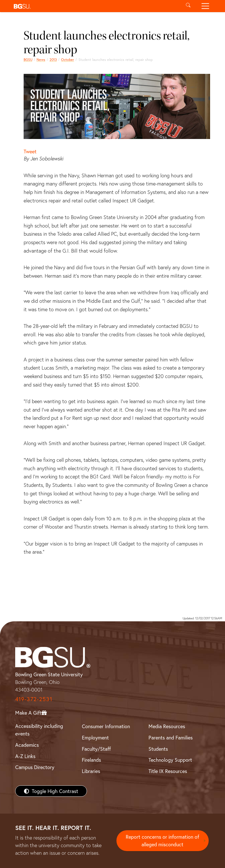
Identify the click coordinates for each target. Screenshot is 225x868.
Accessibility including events (39, 730)
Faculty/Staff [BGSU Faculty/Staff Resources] (96, 749)
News (41, 59)
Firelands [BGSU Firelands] (91, 760)
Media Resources (167, 726)
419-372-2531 (34, 699)
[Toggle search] (188, 6)
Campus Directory (35, 767)
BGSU (28, 59)
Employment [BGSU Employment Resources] (95, 737)
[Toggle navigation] (205, 6)
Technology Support (170, 760)
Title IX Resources (168, 771)
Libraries (91, 771)
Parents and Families (171, 737)
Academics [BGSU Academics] (27, 745)
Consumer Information (106, 726)
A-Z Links (25, 756)
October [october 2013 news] (67, 59)
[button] (95, 6)
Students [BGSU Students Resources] (158, 749)
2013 (53, 59)
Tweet (30, 151)
